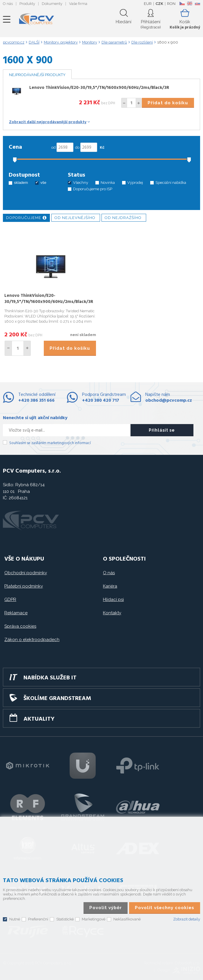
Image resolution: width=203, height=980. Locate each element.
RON (171, 4)
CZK (159, 4)
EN (190, 3)
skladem (21, 183)
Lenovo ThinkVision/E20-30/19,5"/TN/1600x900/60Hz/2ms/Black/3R (99, 88)
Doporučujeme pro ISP (93, 189)
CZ (182, 3)
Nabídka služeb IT (50, 678)
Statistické (65, 919)
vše (43, 183)
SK (197, 3)
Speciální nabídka (171, 183)
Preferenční (38, 919)
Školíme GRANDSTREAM (57, 699)
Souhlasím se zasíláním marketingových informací (50, 443)
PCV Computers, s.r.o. (37, 19)
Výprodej (135, 183)
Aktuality (39, 719)
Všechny (81, 183)
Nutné (15, 919)
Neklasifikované (127, 919)
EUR (148, 4)
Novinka (108, 183)
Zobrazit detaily (187, 919)
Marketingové (94, 919)
